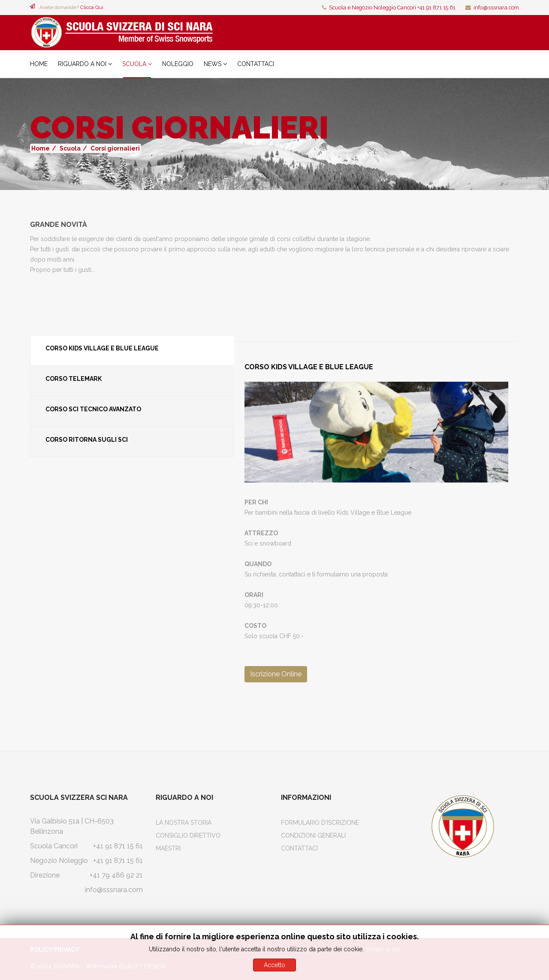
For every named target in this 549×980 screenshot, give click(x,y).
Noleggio (178, 64)
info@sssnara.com (496, 8)
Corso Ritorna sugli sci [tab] (87, 440)
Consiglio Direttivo (188, 835)
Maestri (168, 848)
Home (39, 64)
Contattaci (256, 64)
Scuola (134, 64)
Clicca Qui (92, 7)
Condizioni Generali (313, 835)
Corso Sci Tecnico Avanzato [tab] (93, 409)
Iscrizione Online (276, 674)
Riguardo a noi (82, 64)
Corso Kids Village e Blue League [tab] (102, 348)
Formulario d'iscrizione (320, 823)
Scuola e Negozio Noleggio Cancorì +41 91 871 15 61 (392, 8)
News (213, 64)
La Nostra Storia (184, 823)
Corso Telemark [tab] (74, 379)
